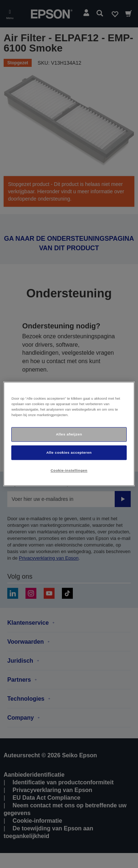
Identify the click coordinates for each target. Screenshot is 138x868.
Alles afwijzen (69, 434)
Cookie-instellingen (69, 470)
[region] (69, 434)
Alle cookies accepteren (69, 452)
